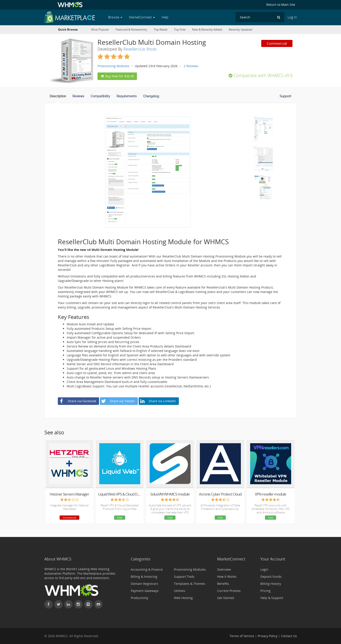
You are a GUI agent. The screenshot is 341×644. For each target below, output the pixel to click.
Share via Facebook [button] (77, 401)
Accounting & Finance (147, 569)
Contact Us (289, 636)
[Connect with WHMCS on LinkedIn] (68, 604)
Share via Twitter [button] (118, 401)
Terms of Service (242, 636)
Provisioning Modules (113, 66)
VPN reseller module (271, 494)
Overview (224, 569)
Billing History (271, 584)
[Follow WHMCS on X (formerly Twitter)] (58, 604)
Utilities (180, 591)
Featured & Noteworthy (131, 30)
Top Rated (161, 30)
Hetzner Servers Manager (69, 494)
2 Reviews (191, 66)
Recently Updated (240, 30)
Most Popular (100, 30)
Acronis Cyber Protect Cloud (220, 494)
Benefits (223, 584)
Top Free (180, 30)
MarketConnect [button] (142, 17)
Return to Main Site (281, 5)
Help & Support (272, 598)
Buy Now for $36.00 (117, 76)
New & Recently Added (207, 30)
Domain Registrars (144, 584)
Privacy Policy (268, 636)
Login (264, 569)
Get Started (226, 598)
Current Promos (229, 591)
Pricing (265, 591)
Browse (115, 17)
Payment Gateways (145, 591)
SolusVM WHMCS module (170, 494)
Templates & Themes (190, 584)
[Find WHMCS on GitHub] (98, 604)
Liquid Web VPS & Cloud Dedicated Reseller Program (120, 494)
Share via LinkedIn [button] (157, 401)
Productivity (139, 598)
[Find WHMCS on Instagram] (78, 604)
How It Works (227, 577)
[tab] (58, 98)
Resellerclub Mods (140, 49)
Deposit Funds (271, 577)
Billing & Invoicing (144, 577)
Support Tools (184, 577)
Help (165, 17)
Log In (292, 17)
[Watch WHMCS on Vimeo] (88, 604)
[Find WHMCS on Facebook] (49, 604)
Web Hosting (183, 598)
